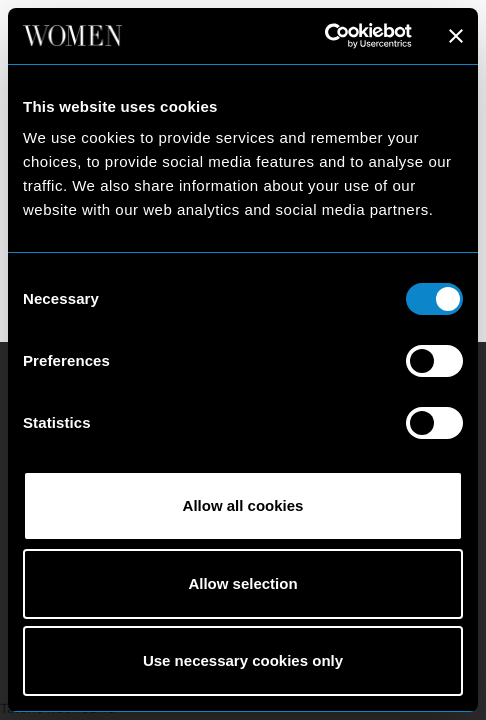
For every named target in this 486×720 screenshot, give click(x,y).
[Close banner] (456, 36)
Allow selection (242, 583)
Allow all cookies (243, 505)
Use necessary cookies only (243, 660)
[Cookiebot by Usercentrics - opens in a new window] (324, 36)
